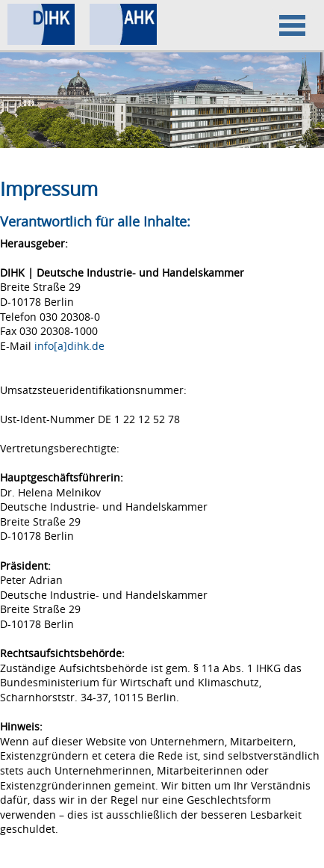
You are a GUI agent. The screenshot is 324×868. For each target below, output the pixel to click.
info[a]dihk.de (69, 346)
